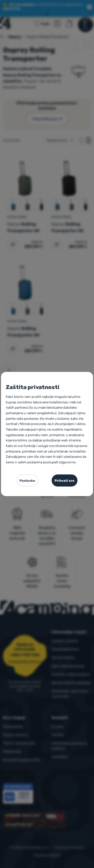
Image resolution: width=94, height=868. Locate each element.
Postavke (27, 481)
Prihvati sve (65, 481)
